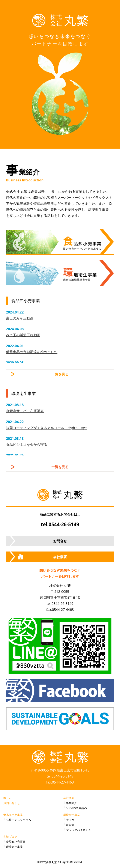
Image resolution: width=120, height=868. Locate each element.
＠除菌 (70, 825)
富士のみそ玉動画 (20, 318)
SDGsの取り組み (76, 808)
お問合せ (60, 541)
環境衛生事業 (72, 815)
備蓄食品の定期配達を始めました (32, 352)
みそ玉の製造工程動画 (23, 335)
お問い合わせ (12, 803)
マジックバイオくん (79, 830)
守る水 (70, 820)
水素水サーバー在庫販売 (25, 411)
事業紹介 (72, 803)
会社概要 (60, 557)
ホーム (7, 798)
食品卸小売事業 (13, 815)
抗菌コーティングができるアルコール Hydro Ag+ (46, 428)
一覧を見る (60, 374)
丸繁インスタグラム (19, 820)
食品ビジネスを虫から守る (27, 445)
